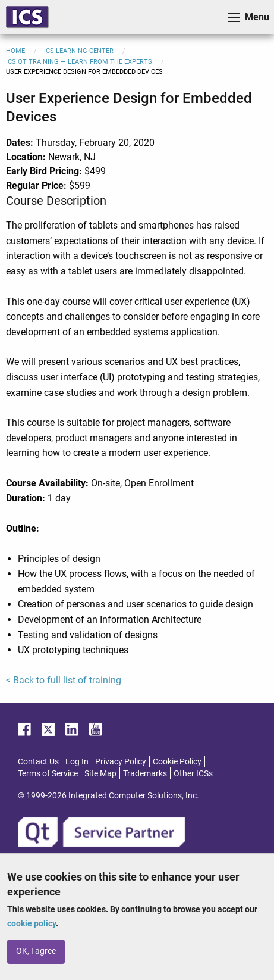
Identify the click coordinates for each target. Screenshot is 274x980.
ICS (27, 17)
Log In (77, 761)
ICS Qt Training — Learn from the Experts (79, 62)
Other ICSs (193, 773)
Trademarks (145, 773)
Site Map (100, 773)
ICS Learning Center (79, 51)
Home (15, 51)
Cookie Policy (177, 761)
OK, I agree (36, 951)
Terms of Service (48, 773)
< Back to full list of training (64, 680)
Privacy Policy (121, 761)
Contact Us (38, 761)
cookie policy (32, 923)
